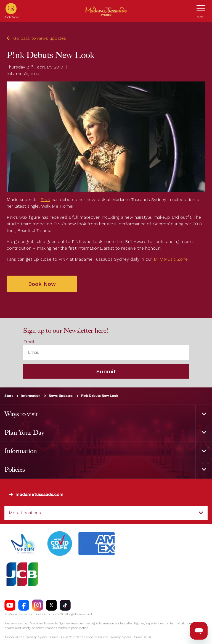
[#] (60, 544)
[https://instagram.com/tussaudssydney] (38, 605)
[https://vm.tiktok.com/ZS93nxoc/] (65, 605)
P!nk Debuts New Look (100, 396)
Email (29, 342)
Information (31, 396)
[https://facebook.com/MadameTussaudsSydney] (24, 605)
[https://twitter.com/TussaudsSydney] (51, 605)
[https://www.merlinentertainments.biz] (24, 544)
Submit (106, 371)
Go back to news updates (36, 38)
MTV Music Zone (171, 259)
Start (9, 396)
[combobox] (106, 513)
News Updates (61, 396)
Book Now (42, 284)
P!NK (45, 200)
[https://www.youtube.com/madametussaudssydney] (10, 605)
